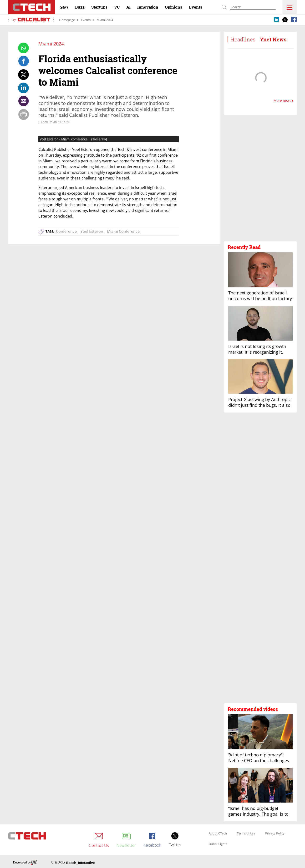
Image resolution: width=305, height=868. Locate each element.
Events (86, 20)
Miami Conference (123, 231)
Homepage (67, 20)
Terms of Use (246, 833)
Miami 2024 (105, 20)
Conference (66, 231)
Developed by (25, 863)
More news (283, 101)
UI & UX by (73, 863)
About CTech (218, 833)
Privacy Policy (275, 833)
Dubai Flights (218, 844)
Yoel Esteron (92, 231)
